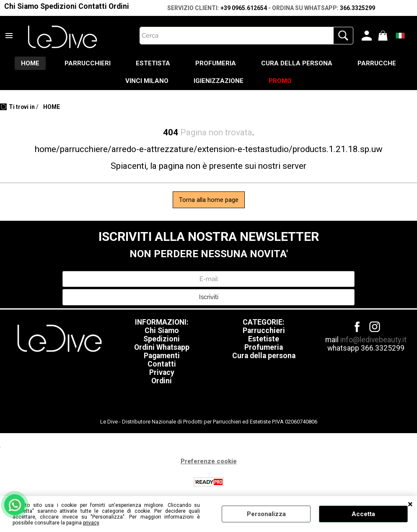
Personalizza (266, 514)
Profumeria (264, 347)
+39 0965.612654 (244, 8)
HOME (30, 63)
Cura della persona (264, 356)
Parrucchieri (264, 331)
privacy (91, 523)
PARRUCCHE (377, 63)
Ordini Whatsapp (162, 347)
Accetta (363, 514)
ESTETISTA (153, 63)
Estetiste (264, 339)
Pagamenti (162, 356)
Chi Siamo (21, 6)
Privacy (162, 372)
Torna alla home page (209, 200)
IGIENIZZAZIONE (219, 81)
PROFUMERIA (216, 63)
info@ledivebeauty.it (373, 340)
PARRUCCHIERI (88, 63)
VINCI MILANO (147, 81)
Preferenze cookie (209, 461)
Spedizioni (58, 6)
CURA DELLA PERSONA (297, 63)
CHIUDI (410, 504)
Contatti (93, 6)
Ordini (119, 6)
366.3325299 (357, 8)
